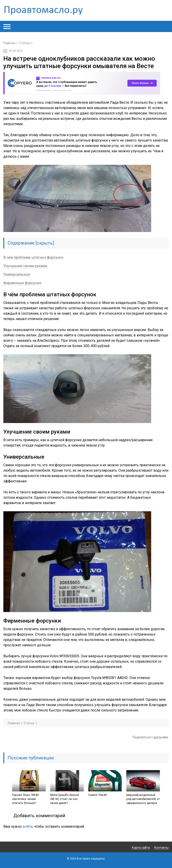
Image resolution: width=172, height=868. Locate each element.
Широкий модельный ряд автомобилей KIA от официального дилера (143, 799)
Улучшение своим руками (25, 266)
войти (28, 826)
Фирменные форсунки (22, 283)
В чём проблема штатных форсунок (33, 257)
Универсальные (17, 274)
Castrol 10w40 (97, 795)
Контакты (161, 848)
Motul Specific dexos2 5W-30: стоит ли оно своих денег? (65, 799)
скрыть (45, 243)
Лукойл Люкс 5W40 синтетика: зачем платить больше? (25, 799)
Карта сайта (141, 848)
